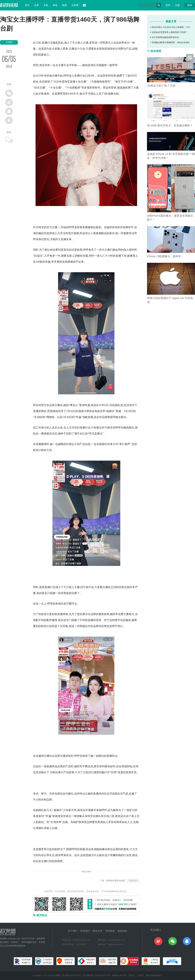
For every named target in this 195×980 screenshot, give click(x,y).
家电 (55, 5)
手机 (46, 5)
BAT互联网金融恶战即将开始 (164, 37)
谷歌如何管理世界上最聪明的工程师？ (169, 32)
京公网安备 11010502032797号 (97, 975)
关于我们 (73, 931)
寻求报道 (110, 931)
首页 (27, 5)
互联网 (75, 5)
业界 (36, 5)
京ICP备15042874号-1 (71, 975)
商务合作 (97, 931)
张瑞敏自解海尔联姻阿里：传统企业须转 (170, 42)
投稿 (190, 5)
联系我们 (85, 931)
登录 (168, 5)
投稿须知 (122, 931)
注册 (177, 5)
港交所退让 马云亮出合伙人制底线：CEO (170, 27)
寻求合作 (133, 881)
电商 (64, 5)
